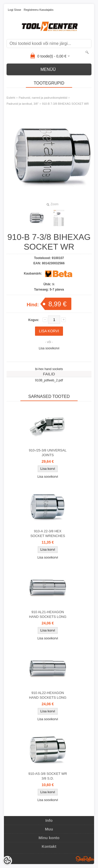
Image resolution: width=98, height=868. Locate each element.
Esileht (11, 98)
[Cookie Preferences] (7, 861)
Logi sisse (15, 10)
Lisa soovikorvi (49, 348)
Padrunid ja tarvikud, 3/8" (23, 104)
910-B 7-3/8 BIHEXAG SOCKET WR (65, 104)
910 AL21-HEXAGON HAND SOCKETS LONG (48, 614)
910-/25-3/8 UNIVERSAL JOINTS (48, 453)
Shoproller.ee (85, 859)
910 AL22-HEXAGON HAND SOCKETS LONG (48, 695)
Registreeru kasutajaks (39, 10)
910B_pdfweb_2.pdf (49, 380)
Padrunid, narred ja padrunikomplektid (43, 98)
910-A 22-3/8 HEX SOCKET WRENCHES (48, 533)
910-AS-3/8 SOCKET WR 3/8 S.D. (48, 776)
